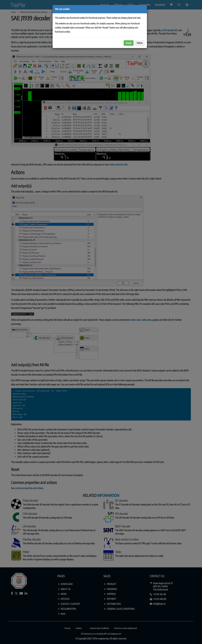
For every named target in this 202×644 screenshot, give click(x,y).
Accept (129, 43)
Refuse (140, 43)
